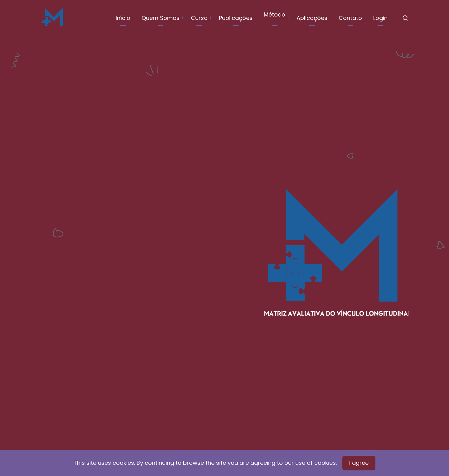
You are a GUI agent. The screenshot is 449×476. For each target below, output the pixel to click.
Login (380, 18)
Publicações (236, 18)
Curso (199, 18)
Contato (350, 18)
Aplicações (312, 18)
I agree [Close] (359, 463)
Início (123, 18)
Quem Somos (161, 18)
